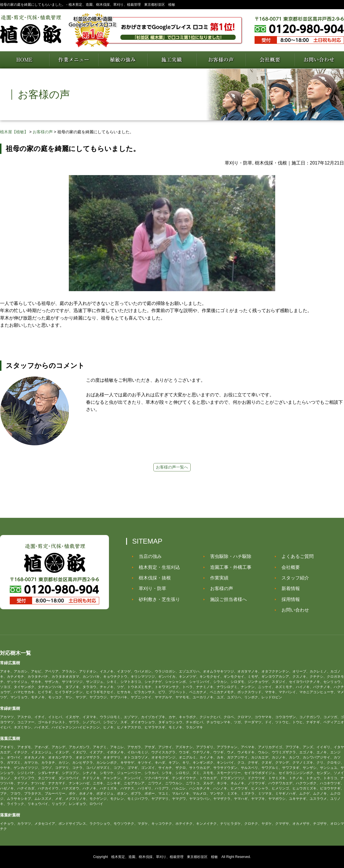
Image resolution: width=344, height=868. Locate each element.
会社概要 (288, 567)
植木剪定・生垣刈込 (157, 567)
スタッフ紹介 (293, 578)
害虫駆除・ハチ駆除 (228, 556)
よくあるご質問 (295, 556)
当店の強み (148, 556)
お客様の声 (219, 588)
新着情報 (288, 588)
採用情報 (288, 599)
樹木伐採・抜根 (153, 578)
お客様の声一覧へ (172, 467)
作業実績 (217, 578)
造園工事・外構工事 (228, 567)
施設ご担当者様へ (226, 599)
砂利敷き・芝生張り (157, 599)
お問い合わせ (293, 610)
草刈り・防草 (150, 588)
